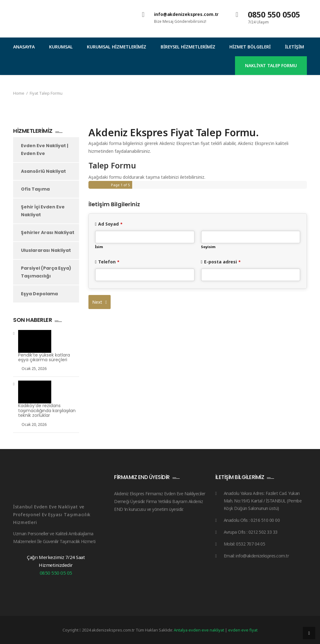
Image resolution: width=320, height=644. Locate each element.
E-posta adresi (222, 262)
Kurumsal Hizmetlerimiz (117, 47)
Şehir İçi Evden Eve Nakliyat (43, 211)
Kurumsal (61, 47)
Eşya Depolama (39, 294)
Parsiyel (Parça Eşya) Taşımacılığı (46, 272)
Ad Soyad (110, 224)
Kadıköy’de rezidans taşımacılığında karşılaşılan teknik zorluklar (47, 411)
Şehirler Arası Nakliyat (48, 232)
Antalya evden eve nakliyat (199, 630)
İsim (99, 247)
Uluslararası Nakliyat (46, 250)
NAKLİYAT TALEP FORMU (271, 65)
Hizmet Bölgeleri (250, 47)
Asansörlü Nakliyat (43, 171)
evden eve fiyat (243, 630)
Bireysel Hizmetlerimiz (188, 47)
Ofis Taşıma (35, 189)
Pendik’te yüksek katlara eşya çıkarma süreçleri (44, 358)
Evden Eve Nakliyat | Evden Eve (45, 150)
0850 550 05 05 (56, 573)
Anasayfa (24, 47)
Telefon (109, 262)
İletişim (295, 47)
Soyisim (208, 247)
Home (19, 93)
